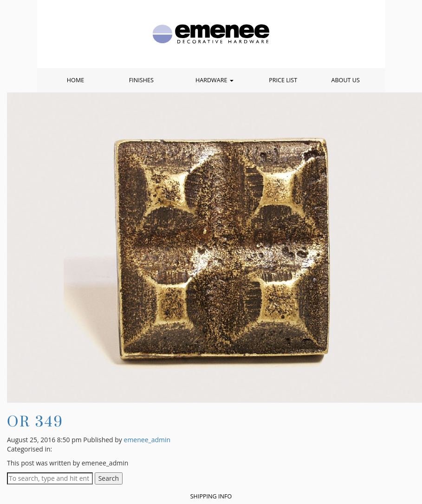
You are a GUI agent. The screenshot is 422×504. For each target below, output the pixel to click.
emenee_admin (147, 440)
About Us (345, 80)
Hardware (214, 80)
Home (75, 80)
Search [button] (109, 478)
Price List (283, 80)
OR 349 (35, 421)
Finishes (141, 80)
